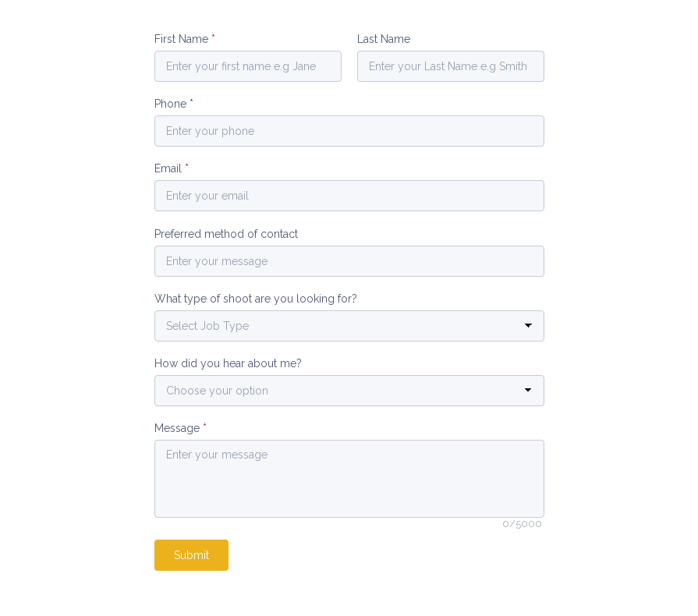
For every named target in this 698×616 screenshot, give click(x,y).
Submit (191, 555)
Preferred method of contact (226, 234)
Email (172, 168)
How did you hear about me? (228, 363)
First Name (185, 39)
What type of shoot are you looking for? (256, 299)
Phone (174, 104)
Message (181, 428)
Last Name (384, 39)
